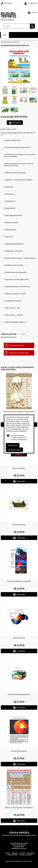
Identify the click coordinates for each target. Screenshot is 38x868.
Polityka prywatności (26, 855)
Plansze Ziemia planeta (19, 751)
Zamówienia (31, 853)
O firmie (7, 853)
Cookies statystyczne (19, 438)
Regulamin (15, 853)
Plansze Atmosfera (19, 468)
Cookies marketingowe (19, 439)
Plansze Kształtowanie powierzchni (19, 581)
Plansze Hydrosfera (19, 525)
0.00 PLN (34, 13)
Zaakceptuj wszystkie (14, 450)
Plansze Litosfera (19, 638)
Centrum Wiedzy (12, 855)
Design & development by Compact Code (19, 861)
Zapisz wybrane (13, 445)
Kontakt (23, 853)
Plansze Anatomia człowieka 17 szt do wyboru (19, 411)
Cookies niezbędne (18, 436)
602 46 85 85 (8, 3)
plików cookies (15, 421)
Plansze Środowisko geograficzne (19, 694)
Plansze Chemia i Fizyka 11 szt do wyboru (19, 807)
